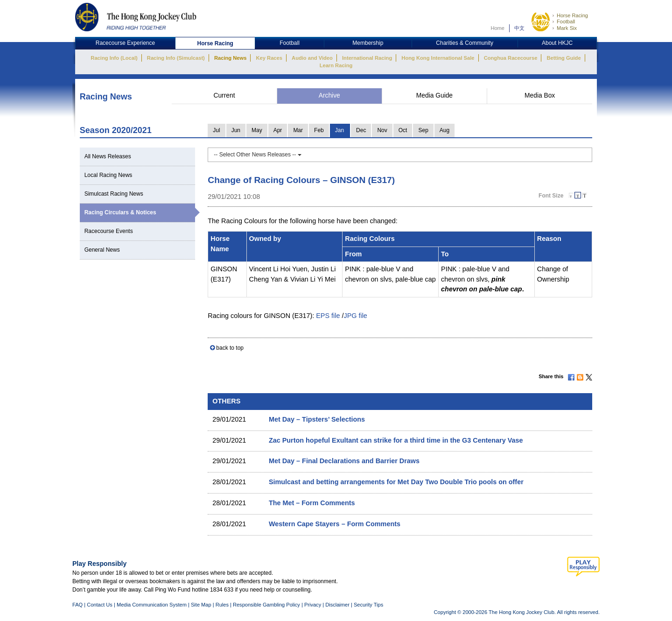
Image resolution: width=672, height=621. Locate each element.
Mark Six (567, 28)
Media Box (540, 95)
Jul (216, 130)
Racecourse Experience (125, 43)
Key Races (269, 58)
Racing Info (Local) (114, 58)
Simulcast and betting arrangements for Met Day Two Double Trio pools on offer (396, 482)
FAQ (77, 605)
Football (566, 21)
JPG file (355, 316)
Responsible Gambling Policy (266, 605)
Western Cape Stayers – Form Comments (335, 524)
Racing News (230, 58)
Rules (223, 605)
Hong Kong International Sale (438, 58)
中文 (519, 28)
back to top (230, 348)
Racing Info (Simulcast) (176, 58)
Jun (236, 130)
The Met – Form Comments (312, 503)
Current (224, 95)
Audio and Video (312, 58)
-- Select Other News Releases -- (257, 155)
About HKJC (557, 43)
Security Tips (368, 605)
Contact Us (100, 605)
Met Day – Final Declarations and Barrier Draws (344, 461)
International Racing (367, 58)
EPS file (328, 316)
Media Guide (434, 95)
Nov (382, 130)
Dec (361, 130)
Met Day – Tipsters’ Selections (317, 419)
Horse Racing (572, 15)
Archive (329, 95)
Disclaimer (337, 605)
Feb (319, 130)
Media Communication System (152, 605)
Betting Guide (563, 58)
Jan (339, 130)
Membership (368, 43)
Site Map (201, 605)
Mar (298, 130)
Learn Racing (336, 65)
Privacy (313, 605)
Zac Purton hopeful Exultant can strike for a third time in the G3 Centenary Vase (396, 440)
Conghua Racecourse (511, 58)
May (257, 130)
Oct (403, 130)
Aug (444, 130)
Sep (423, 130)
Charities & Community (465, 43)
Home (497, 28)
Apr (278, 130)
